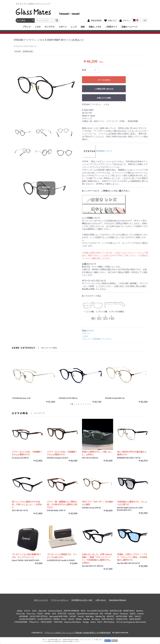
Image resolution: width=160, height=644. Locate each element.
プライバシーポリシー (60, 600)
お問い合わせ (101, 600)
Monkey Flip (100, 616)
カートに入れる (104, 80)
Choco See (21, 614)
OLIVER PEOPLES (44, 619)
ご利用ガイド (111, 27)
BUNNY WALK (129, 611)
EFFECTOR (62, 614)
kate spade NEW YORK (59, 616)
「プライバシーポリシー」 (86, 640)
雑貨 (83, 27)
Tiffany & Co (34, 622)
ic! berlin (140, 614)
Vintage (86, 622)
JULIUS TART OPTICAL (39, 616)
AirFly (34, 611)
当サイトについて (41, 600)
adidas (20, 611)
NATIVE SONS (121, 616)
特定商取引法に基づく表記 (82, 600)
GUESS (132, 614)
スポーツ (63, 27)
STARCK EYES (122, 619)
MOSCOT (111, 616)
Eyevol (116, 614)
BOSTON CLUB (116, 611)
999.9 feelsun (109, 622)
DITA (54, 614)
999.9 (100, 622)
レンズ (74, 27)
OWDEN (56, 619)
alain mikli (42, 611)
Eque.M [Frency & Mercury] (87, 614)
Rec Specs (96, 619)
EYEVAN (108, 614)
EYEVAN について (98, 151)
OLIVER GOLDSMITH (27, 619)
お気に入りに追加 (104, 98)
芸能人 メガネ (95, 27)
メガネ (38, 27)
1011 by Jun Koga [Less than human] (131, 622)
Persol (64, 619)
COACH (40, 614)
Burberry (140, 611)
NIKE (131, 616)
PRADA (79, 619)
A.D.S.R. (27, 611)
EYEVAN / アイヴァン (103, 339)
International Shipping (117, 600)
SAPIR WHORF (135, 619)
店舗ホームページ (129, 27)
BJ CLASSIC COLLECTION (98, 611)
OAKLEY (138, 616)
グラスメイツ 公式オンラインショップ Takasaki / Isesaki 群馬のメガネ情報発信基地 (77, 633)
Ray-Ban (87, 619)
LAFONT (73, 616)
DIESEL (48, 614)
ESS (101, 614)
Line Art (81, 616)
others (93, 622)
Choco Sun (31, 614)
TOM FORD (58, 622)
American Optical (55, 611)
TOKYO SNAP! (46, 622)
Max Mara (90, 616)
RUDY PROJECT (108, 619)
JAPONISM (23, 616)
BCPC (83, 611)
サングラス (50, 27)
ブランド (27, 27)
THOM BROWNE (21, 622)
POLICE (71, 619)
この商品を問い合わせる (104, 89)
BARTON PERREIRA (71, 611)
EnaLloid (72, 614)
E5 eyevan (124, 614)
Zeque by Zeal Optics (72, 622)
